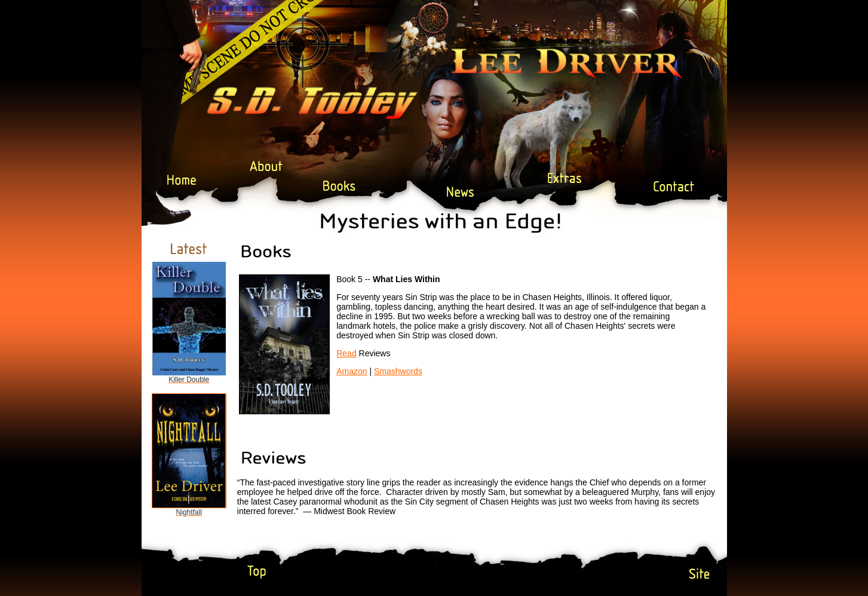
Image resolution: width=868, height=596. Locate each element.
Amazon (352, 371)
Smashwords (398, 371)
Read (346, 353)
